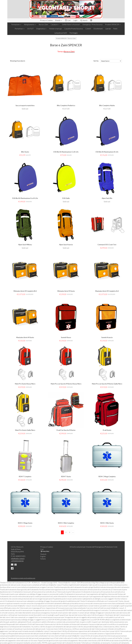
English (43, 556)
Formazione (16, 24)
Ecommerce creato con (23, 578)
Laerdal (108, 29)
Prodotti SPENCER (113, 24)
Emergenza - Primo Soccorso (93, 24)
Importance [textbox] (105, 61)
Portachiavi (20, 29)
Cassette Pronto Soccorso (74, 29)
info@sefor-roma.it (18, 558)
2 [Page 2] (66, 532)
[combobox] (111, 61)
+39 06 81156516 (17, 561)
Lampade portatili (61, 33)
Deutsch (43, 554)
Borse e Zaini (43, 24)
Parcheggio (74, 33)
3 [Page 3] (69, 532)
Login (75, 20)
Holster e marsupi (55, 29)
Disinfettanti (98, 29)
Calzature (55, 24)
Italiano (43, 559)
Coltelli (88, 29)
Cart (68, 20)
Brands (59, 20)
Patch (115, 29)
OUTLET (30, 29)
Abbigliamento (30, 24)
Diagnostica (41, 29)
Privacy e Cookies (46, 20)
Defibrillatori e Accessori (71, 24)
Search (84, 20)
